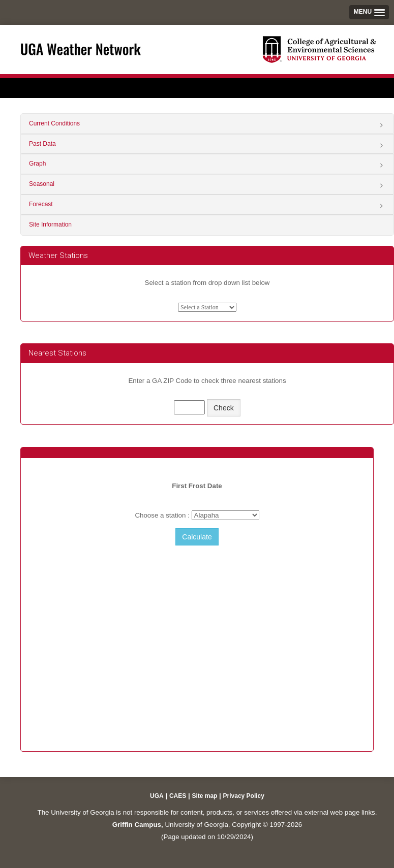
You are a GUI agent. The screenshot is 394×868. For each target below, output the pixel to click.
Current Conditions (54, 123)
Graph (37, 164)
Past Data (42, 144)
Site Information (50, 224)
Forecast (41, 204)
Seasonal (42, 184)
